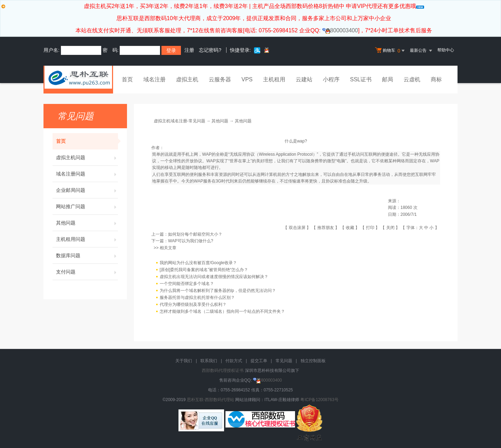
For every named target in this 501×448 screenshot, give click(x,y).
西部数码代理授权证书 (223, 370)
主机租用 (274, 79)
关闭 (390, 228)
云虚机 (412, 79)
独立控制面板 (313, 361)
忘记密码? (210, 50)
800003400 (340, 30)
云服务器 (220, 79)
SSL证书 (361, 79)
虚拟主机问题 (87, 157)
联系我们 (209, 361)
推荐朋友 (326, 228)
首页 (127, 79)
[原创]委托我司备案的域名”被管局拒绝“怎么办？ (204, 270)
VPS (247, 79)
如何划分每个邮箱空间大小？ (195, 234)
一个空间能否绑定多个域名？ (187, 284)
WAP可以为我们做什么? (191, 241)
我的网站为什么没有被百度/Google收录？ (198, 263)
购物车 (391, 51)
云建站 (304, 79)
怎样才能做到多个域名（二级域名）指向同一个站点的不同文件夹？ (222, 311)
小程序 (331, 79)
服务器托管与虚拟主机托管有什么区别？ (197, 298)
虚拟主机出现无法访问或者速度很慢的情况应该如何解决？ (214, 277)
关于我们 (184, 361)
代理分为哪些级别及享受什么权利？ (193, 304)
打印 (370, 228)
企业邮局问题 (87, 190)
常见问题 (284, 361)
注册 (189, 50)
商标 (436, 79)
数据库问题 (87, 255)
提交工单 (259, 361)
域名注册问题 (87, 174)
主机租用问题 (87, 239)
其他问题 (87, 223)
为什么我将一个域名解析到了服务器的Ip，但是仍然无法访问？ (218, 291)
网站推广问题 (87, 206)
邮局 (388, 79)
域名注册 (154, 79)
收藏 (350, 228)
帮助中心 (446, 50)
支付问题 (87, 272)
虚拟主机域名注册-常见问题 (180, 121)
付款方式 (234, 361)
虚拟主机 (187, 79)
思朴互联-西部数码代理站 (210, 400)
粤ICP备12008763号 (319, 400)
